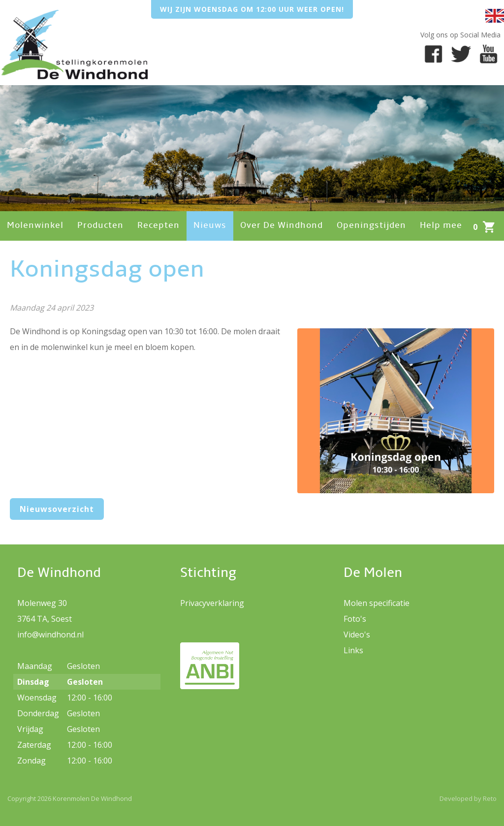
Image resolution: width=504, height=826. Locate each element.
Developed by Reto (468, 798)
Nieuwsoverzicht (57, 509)
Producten (100, 226)
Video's (357, 635)
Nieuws (210, 226)
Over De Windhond (282, 226)
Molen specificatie (377, 603)
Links (353, 650)
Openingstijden (371, 226)
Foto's (355, 619)
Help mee (441, 226)
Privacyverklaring (212, 603)
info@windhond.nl (50, 635)
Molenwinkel (35, 226)
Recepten (158, 226)
